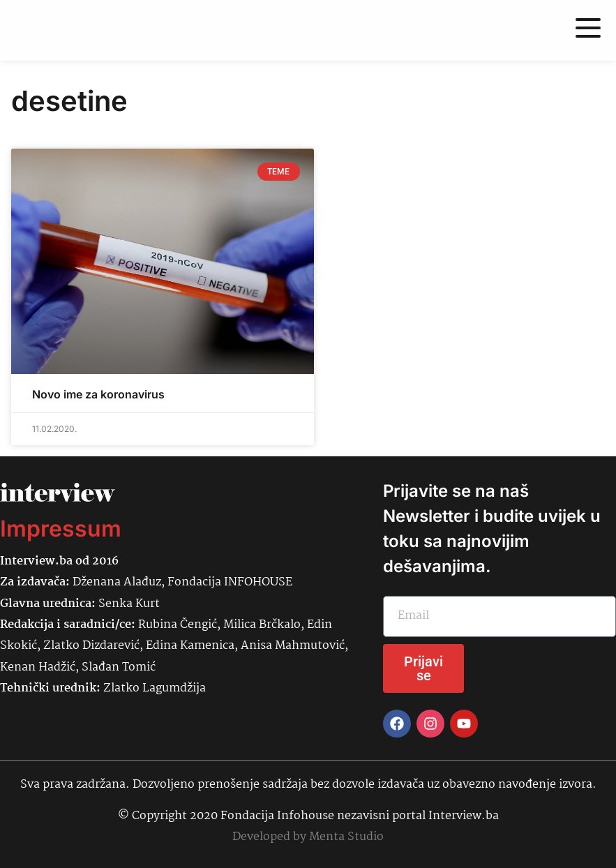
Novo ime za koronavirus (98, 394)
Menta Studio (346, 837)
